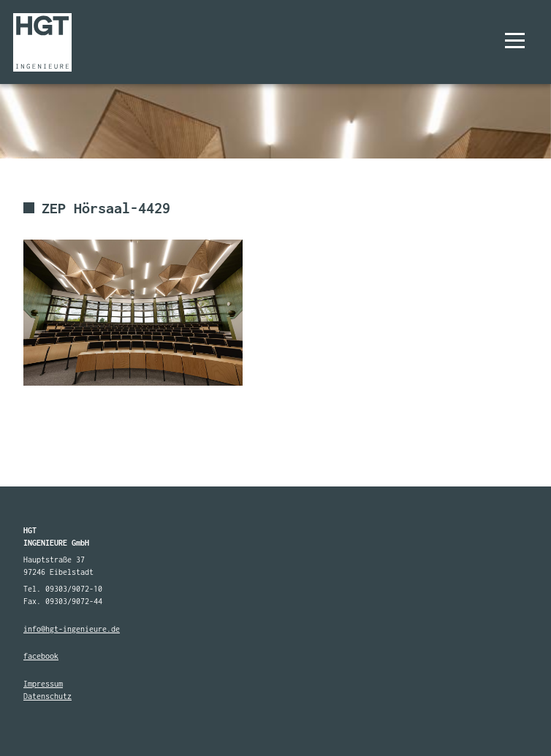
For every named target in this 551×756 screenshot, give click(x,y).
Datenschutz (47, 696)
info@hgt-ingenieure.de (72, 629)
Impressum (43, 684)
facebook (41, 656)
